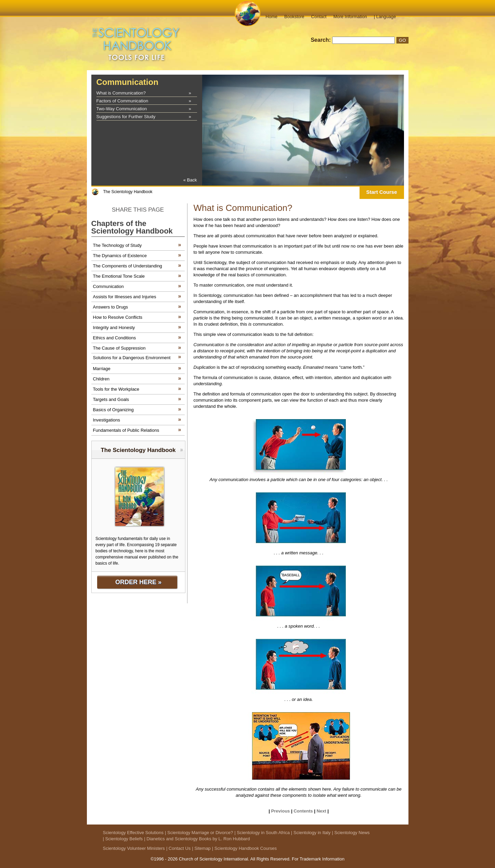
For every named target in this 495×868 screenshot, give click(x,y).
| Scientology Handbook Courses (244, 848)
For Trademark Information (318, 859)
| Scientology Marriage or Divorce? (199, 833)
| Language (385, 17)
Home (271, 17)
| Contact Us (178, 848)
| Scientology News (351, 833)
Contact (319, 17)
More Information (350, 17)
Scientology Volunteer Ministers (134, 848)
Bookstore (294, 17)
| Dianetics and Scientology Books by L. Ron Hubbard (197, 839)
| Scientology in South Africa (262, 833)
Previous (280, 811)
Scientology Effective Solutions (133, 833)
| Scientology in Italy (311, 833)
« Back (190, 180)
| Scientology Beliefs (123, 839)
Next (321, 811)
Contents (303, 811)
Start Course (381, 192)
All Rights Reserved (270, 859)
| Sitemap (201, 848)
